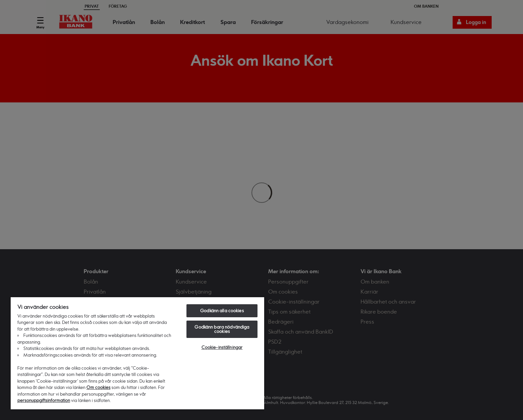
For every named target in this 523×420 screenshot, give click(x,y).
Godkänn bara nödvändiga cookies (222, 329)
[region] (137, 353)
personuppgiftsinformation (44, 400)
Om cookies (98, 387)
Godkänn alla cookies (222, 311)
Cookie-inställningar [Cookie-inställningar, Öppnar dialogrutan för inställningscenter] (222, 347)
